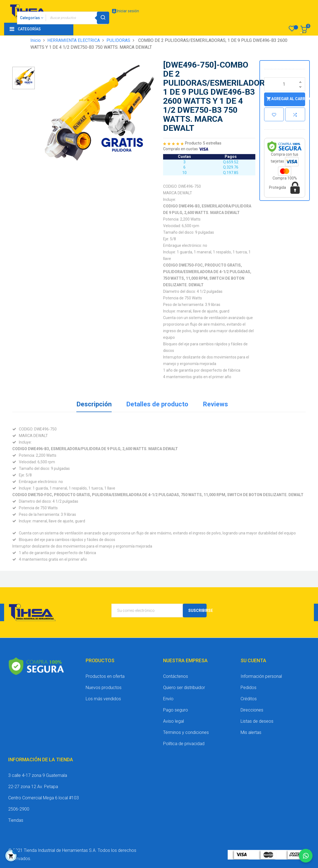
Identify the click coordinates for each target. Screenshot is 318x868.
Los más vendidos (103, 699)
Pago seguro (176, 710)
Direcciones (252, 710)
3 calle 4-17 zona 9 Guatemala (38, 775)
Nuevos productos (104, 688)
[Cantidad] (285, 84)
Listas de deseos (257, 721)
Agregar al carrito (286, 99)
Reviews (215, 404)
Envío (168, 699)
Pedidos (248, 688)
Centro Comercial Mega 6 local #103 (44, 798)
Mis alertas (251, 732)
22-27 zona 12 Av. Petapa (33, 787)
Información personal (261, 676)
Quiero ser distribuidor (184, 688)
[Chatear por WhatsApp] (306, 856)
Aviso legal (174, 721)
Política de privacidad (184, 744)
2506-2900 (19, 809)
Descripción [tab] (94, 404)
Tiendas (16, 820)
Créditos (249, 699)
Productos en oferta (105, 676)
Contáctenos (176, 676)
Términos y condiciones (186, 732)
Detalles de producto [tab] (157, 404)
